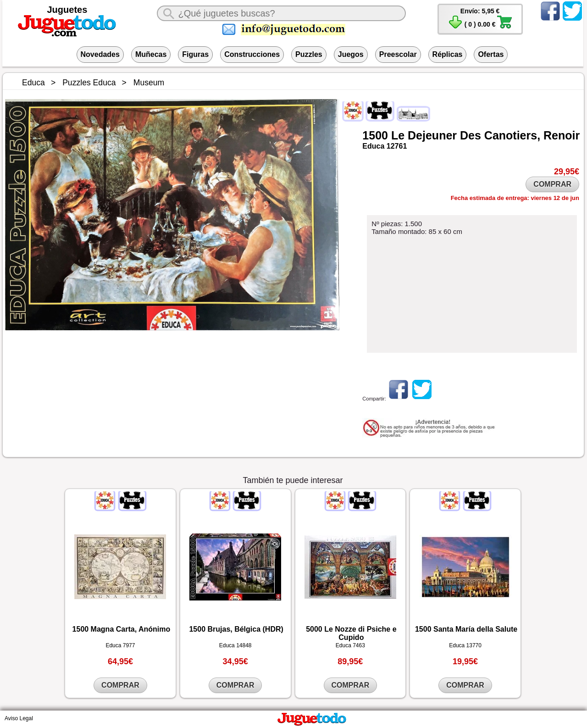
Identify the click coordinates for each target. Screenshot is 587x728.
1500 (375, 135)
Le (398, 135)
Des (471, 135)
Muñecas (151, 54)
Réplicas (448, 54)
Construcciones (252, 54)
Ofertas (491, 54)
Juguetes (67, 10)
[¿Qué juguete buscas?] (281, 13)
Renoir (562, 135)
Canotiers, (512, 135)
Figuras (195, 54)
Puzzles (309, 54)
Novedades (100, 54)
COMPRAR (552, 184)
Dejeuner (432, 135)
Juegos (351, 54)
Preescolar (398, 54)
